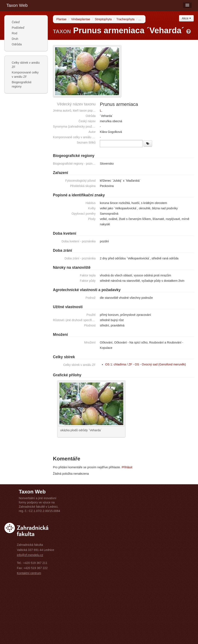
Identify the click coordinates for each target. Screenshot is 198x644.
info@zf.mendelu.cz (30, 555)
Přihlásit (127, 467)
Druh (15, 39)
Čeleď (16, 22)
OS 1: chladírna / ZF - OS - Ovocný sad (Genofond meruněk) (146, 364)
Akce (186, 18)
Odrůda (17, 44)
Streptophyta (103, 19)
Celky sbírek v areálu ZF (26, 65)
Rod (15, 33)
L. (101, 111)
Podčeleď (18, 28)
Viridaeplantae (81, 19)
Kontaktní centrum (29, 573)
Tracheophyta (125, 19)
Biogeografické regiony (22, 84)
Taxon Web (17, 5)
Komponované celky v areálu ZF (25, 75)
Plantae (61, 19)
